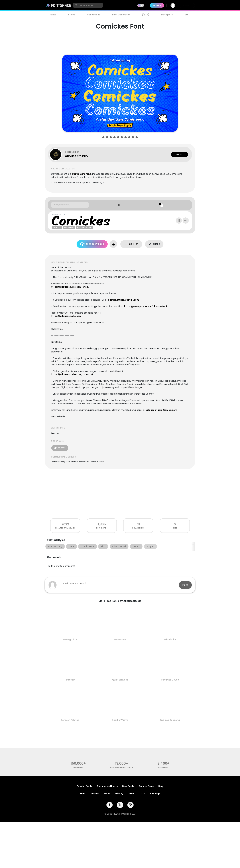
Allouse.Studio (76, 156)
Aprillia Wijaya (120, 720)
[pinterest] (130, 805)
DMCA (142, 794)
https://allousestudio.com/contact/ (72, 374)
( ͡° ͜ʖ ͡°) (146, 15)
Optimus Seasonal (170, 720)
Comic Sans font (81, 174)
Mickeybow (120, 639)
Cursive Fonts (146, 786)
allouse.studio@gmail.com (123, 300)
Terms (131, 794)
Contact (180, 154)
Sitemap (155, 794)
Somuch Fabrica (70, 720)
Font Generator (121, 15)
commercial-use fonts (122, 767)
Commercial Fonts (107, 786)
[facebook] (110, 805)
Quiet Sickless (120, 680)
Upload (157, 5)
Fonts (53, 15)
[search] (88, 5)
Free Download (92, 244)
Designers (167, 15)
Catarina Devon (170, 680)
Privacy (119, 794)
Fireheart (70, 680)
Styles (72, 15)
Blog (161, 786)
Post (185, 585)
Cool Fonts (128, 786)
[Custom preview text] (70, 205)
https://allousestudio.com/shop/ (70, 287)
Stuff (188, 15)
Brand (107, 794)
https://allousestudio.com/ (67, 316)
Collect (131, 244)
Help (83, 794)
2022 (65, 524)
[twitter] (120, 805)
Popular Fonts (84, 786)
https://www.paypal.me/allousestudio (146, 306)
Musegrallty (70, 639)
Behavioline (170, 639)
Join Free (187, 5)
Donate (60, 448)
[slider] (119, 205)
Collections (94, 15)
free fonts (78, 767)
